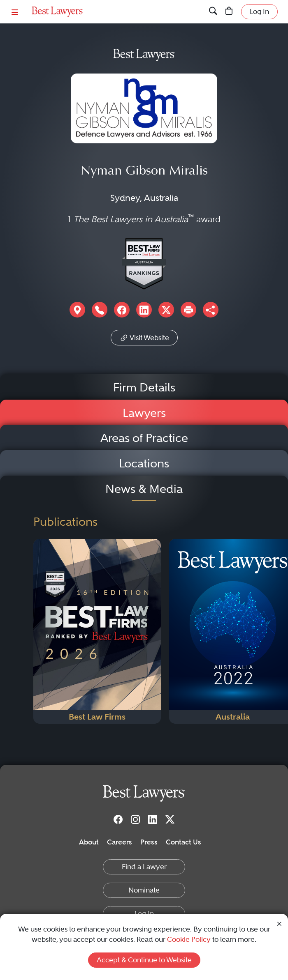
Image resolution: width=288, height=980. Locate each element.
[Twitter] (170, 819)
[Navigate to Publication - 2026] (97, 631)
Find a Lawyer (144, 867)
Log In (259, 12)
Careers (120, 842)
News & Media (144, 489)
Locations (144, 464)
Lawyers (144, 413)
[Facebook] (118, 819)
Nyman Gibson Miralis (144, 171)
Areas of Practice (144, 438)
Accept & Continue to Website (144, 960)
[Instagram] (135, 819)
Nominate (144, 890)
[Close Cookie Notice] (279, 923)
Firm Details (144, 388)
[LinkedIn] (153, 819)
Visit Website (144, 337)
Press (149, 842)
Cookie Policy (189, 939)
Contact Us (183, 842)
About (89, 842)
